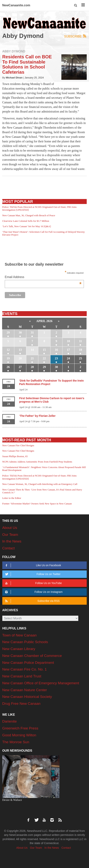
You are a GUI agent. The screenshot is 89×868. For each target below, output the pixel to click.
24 (68, 358)
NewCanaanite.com (16, 5)
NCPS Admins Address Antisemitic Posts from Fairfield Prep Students (37, 462)
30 (20, 332)
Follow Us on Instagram (33, 592)
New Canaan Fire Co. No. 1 (24, 669)
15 (44, 350)
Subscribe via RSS (32, 601)
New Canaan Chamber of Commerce (32, 656)
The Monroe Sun (16, 742)
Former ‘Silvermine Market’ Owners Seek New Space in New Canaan (37, 504)
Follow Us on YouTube (33, 583)
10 (68, 341)
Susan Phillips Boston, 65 (15, 456)
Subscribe (75, 36)
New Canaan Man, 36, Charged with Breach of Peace (29, 215)
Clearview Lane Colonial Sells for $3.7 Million (26, 221)
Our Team (10, 535)
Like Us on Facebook (32, 565)
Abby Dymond (14, 51)
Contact (8, 548)
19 (8, 358)
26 (8, 367)
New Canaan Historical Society (27, 697)
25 (80, 358)
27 (20, 367)
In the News (12, 541)
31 (32, 332)
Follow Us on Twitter (32, 574)
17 (68, 350)
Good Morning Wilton (19, 735)
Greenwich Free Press (20, 728)
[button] (76, 5)
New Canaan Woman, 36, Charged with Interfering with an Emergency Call (40, 484)
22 (44, 358)
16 (56, 350)
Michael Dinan (14, 78)
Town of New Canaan (20, 635)
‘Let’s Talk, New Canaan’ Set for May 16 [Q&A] (27, 226)
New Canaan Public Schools (25, 642)
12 (8, 350)
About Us (10, 528)
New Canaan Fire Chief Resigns (18, 445)
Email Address (43, 277)
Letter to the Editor (12, 498)
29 (8, 332)
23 (56, 358)
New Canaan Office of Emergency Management (41, 683)
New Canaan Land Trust (22, 676)
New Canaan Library (19, 649)
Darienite (10, 721)
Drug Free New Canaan (21, 704)
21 (32, 358)
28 (32, 367)
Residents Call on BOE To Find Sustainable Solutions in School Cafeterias (27, 64)
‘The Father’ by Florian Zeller (37, 416)
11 (81, 341)
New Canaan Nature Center (25, 690)
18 (80, 350)
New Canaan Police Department (28, 663)
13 (20, 350)
